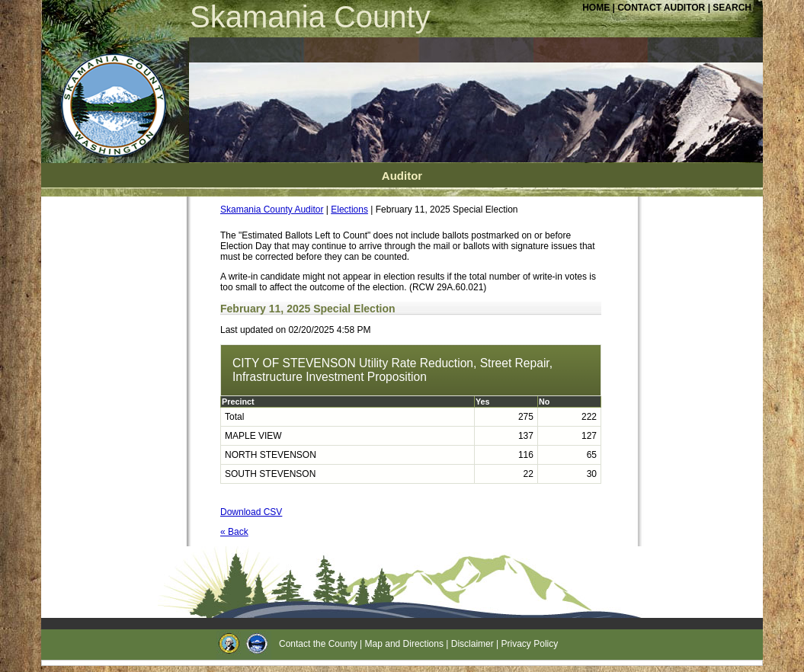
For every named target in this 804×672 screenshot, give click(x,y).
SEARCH (732, 8)
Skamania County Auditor (272, 210)
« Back (234, 532)
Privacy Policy (530, 644)
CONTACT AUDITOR (662, 8)
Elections (349, 210)
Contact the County (318, 644)
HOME (596, 8)
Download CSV (251, 512)
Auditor (402, 176)
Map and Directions (404, 644)
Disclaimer (472, 644)
